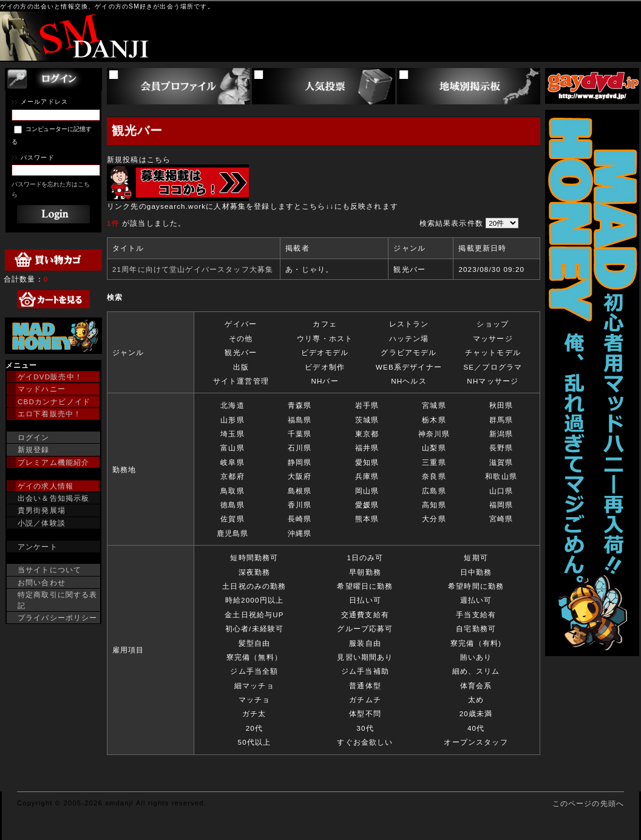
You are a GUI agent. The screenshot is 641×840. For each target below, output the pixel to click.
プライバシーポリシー (58, 618)
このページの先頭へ (588, 803)
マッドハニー (42, 389)
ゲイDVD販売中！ (50, 377)
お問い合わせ (42, 582)
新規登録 (34, 449)
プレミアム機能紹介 (53, 462)
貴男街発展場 (42, 510)
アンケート (38, 547)
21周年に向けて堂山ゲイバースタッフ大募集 (193, 269)
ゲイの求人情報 (46, 486)
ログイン (34, 437)
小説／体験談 (42, 523)
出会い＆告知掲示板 (53, 498)
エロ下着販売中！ (49, 414)
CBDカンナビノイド (54, 401)
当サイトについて (49, 570)
